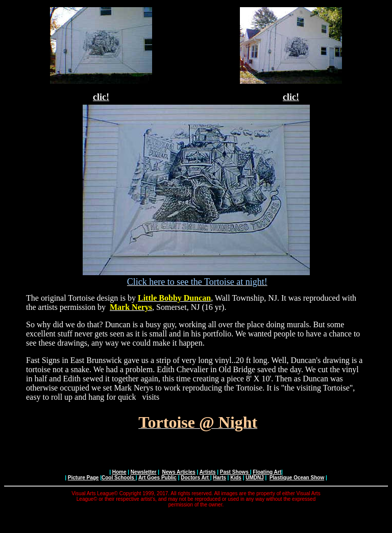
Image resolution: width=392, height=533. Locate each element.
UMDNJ (255, 478)
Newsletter (144, 472)
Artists (208, 472)
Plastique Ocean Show (297, 478)
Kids (236, 478)
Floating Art (267, 472)
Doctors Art (195, 478)
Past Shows (235, 472)
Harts (219, 478)
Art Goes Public (157, 478)
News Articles (179, 472)
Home (119, 472)
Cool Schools (119, 478)
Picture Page (83, 478)
